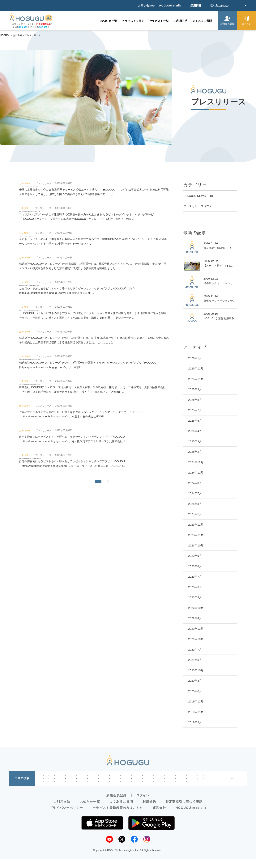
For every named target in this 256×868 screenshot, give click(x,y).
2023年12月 (196, 525)
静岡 (98, 783)
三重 (121, 783)
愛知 (109, 783)
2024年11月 (196, 472)
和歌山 (187, 783)
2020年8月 (195, 681)
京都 (143, 783)
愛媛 (98, 789)
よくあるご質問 (202, 21)
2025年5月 (195, 421)
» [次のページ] (118, 555)
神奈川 (187, 777)
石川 (43, 783)
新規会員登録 (117, 804)
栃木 (132, 777)
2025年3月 (195, 441)
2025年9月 (195, 389)
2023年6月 (195, 587)
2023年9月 (195, 556)
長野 (76, 783)
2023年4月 (195, 597)
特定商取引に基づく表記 (184, 810)
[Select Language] (229, 6)
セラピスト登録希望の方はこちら (118, 817)
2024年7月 (195, 493)
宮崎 (176, 789)
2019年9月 (195, 722)
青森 (54, 777)
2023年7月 (195, 577)
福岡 (121, 789)
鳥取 (198, 783)
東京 (176, 777)
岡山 (43, 789)
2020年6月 (195, 691)
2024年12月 (196, 462)
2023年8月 (195, 566)
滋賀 (132, 783)
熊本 (154, 789)
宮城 (76, 777)
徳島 (76, 789)
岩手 (65, 777)
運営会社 (159, 817)
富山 (209, 777)
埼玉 (154, 777)
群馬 (143, 777)
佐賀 (132, 789)
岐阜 (87, 783)
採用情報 (196, 6)
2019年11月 (196, 712)
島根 (209, 783)
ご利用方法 (181, 21)
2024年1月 (195, 514)
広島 (54, 789)
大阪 (154, 783)
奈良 (176, 783)
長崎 (143, 789)
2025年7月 (195, 410)
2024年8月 (195, 483)
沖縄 (198, 789)
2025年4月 (195, 431)
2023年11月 (196, 535)
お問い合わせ (146, 6)
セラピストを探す (133, 21)
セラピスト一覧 (159, 21)
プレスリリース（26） (198, 206)
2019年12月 (196, 701)
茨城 (121, 777)
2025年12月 (196, 368)
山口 (65, 789)
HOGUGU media (170, 6)
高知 (109, 789)
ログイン (143, 804)
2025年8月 (195, 400)
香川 (87, 789)
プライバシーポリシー (66, 817)
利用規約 (149, 810)
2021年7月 (195, 649)
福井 (54, 783)
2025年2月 (195, 452)
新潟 (198, 777)
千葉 (165, 777)
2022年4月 (195, 618)
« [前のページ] (84, 555)
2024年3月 (195, 504)
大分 (165, 789)
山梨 (65, 783)
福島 (109, 777)
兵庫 (165, 783)
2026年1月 (195, 358)
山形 (98, 777)
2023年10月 (196, 545)
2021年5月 (195, 660)
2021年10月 (196, 639)
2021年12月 (196, 629)
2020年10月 (196, 670)
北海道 (43, 777)
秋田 (87, 777)
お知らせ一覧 (109, 21)
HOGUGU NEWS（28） (199, 196)
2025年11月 (196, 379)
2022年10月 (196, 608)
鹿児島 (187, 789)
